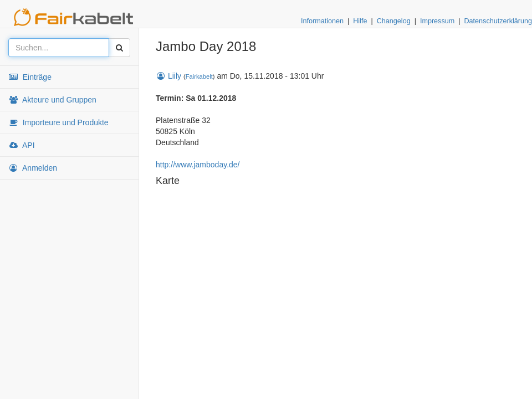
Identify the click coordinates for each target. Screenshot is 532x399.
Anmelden (33, 168)
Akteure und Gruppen (52, 100)
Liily (168, 76)
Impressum (437, 21)
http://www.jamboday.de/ (198, 165)
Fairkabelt (199, 76)
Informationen (322, 21)
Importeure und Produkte (58, 122)
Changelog (394, 21)
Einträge (30, 77)
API (22, 145)
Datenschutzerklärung (498, 21)
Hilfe (360, 21)
